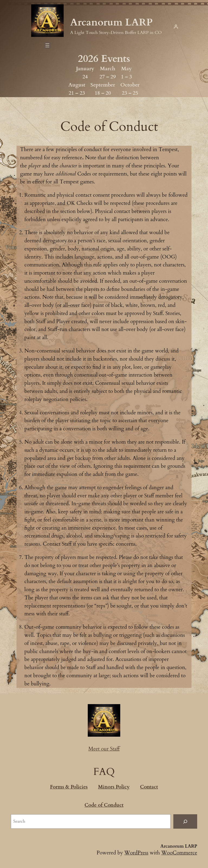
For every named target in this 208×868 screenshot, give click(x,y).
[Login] (176, 27)
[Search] (185, 821)
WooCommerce (179, 853)
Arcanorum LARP (111, 22)
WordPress (136, 853)
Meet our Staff (104, 749)
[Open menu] (47, 45)
